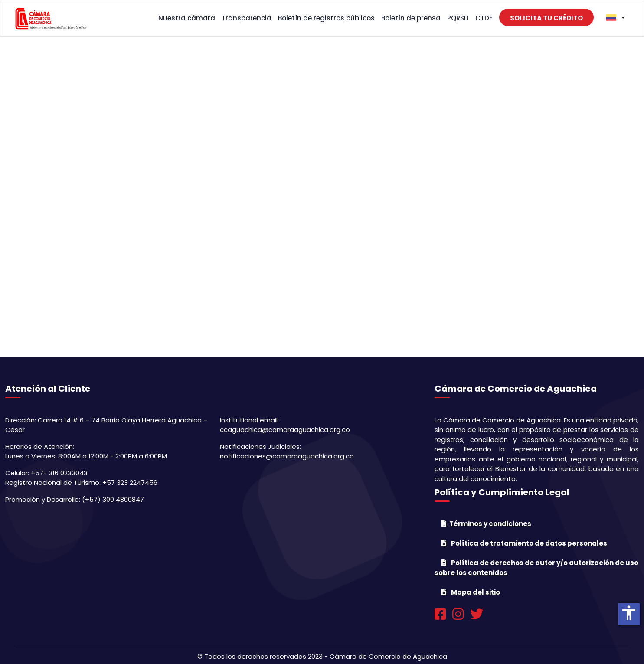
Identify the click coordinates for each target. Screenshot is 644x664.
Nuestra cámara (187, 18)
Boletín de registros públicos (326, 18)
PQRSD (458, 18)
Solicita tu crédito (546, 18)
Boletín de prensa (411, 18)
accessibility (629, 613)
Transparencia (247, 18)
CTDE (484, 18)
